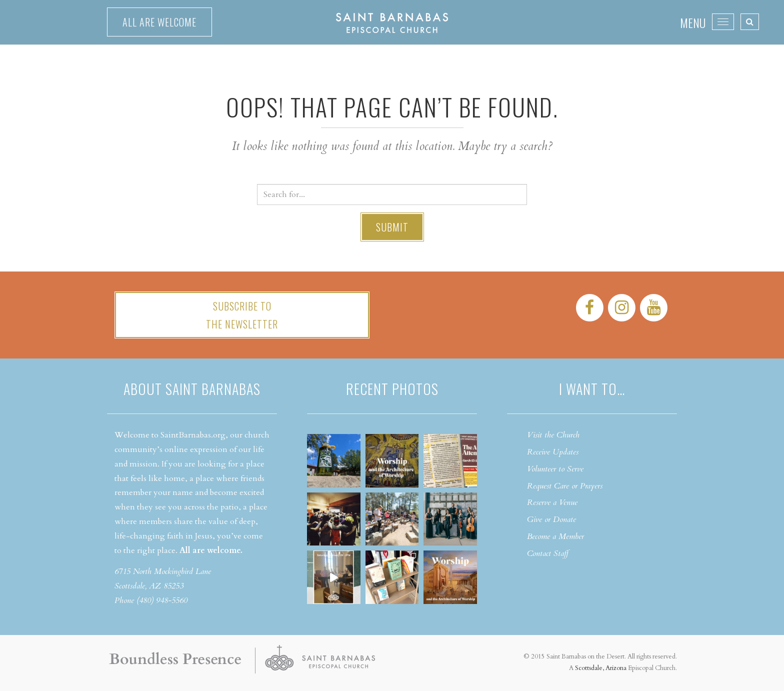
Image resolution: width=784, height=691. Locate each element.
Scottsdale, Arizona (601, 668)
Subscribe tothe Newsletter (242, 315)
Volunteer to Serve (555, 469)
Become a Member (555, 536)
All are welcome (159, 22)
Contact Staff (548, 553)
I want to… (592, 389)
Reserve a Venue (552, 502)
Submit (392, 227)
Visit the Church (553, 435)
